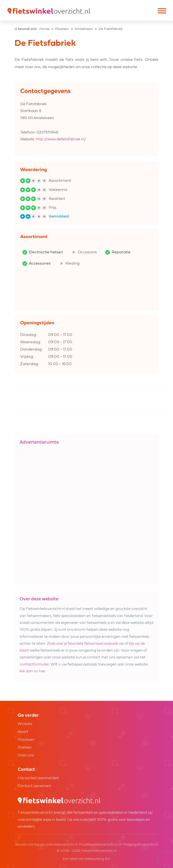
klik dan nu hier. (33, 671)
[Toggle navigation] (162, 11)
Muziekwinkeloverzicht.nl (98, 845)
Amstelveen (84, 29)
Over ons (26, 755)
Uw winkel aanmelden (38, 778)
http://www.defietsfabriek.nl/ (61, 139)
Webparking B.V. (98, 859)
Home (44, 29)
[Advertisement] (91, 400)
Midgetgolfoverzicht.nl (140, 845)
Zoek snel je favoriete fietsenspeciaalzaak (83, 644)
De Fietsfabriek (111, 29)
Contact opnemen (34, 786)
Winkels (25, 724)
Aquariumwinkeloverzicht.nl (56, 845)
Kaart (23, 732)
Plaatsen (62, 29)
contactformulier (34, 665)
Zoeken (25, 748)
